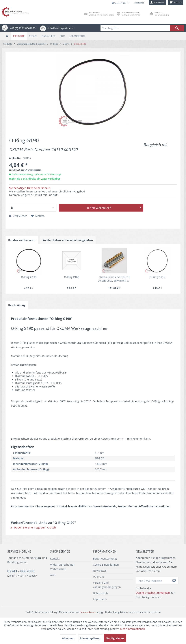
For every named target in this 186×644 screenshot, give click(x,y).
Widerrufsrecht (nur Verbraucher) (62, 567)
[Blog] (63, 36)
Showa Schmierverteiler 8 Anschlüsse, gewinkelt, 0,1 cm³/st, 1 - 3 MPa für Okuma (114, 279)
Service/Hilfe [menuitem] (119, 3)
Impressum (100, 599)
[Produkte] (19, 36)
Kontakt (55, 559)
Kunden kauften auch (22, 240)
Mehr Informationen (133, 629)
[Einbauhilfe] (48, 36)
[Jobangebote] (78, 36)
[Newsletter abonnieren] (174, 581)
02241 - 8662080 (21, 571)
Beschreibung (17, 305)
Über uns (99, 577)
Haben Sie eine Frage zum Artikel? (34, 527)
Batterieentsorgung (105, 559)
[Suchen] (177, 28)
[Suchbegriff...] (142, 28)
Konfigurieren (115, 638)
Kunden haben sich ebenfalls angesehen (68, 240)
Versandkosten (88, 612)
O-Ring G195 (29, 277)
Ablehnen (68, 638)
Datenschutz (101, 593)
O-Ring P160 (72, 277)
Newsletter (100, 571)
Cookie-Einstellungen (106, 565)
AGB (53, 575)
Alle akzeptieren (90, 638)
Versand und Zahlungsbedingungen (107, 585)
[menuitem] (142, 28)
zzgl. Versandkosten (31, 170)
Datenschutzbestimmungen (153, 593)
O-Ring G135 (157, 277)
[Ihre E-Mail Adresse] (153, 581)
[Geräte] (33, 36)
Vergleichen (18, 216)
